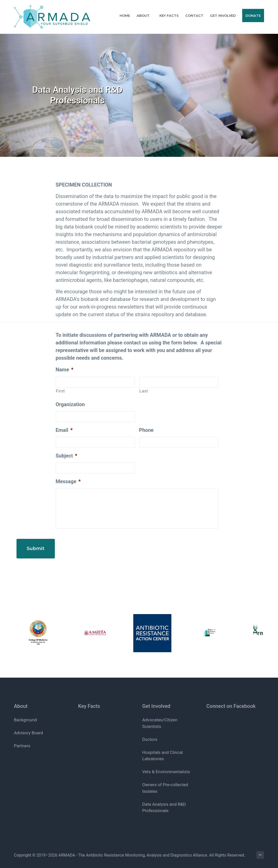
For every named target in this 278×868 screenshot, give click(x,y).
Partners (22, 740)
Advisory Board (28, 727)
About (21, 701)
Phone (146, 430)
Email (64, 430)
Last (144, 391)
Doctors (150, 734)
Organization (70, 404)
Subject (66, 456)
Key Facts (89, 701)
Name (64, 370)
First (60, 391)
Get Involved (156, 701)
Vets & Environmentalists (166, 766)
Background (25, 714)
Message (68, 481)
